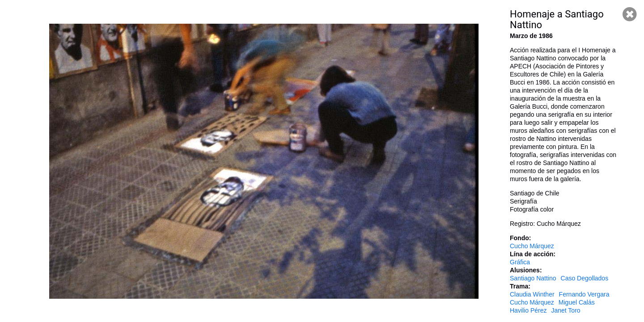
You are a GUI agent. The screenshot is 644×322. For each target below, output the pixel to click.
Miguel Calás (577, 302)
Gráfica (520, 262)
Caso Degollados (585, 278)
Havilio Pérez (528, 310)
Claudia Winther (532, 294)
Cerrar (630, 14)
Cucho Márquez (532, 246)
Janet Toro (566, 310)
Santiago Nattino (533, 278)
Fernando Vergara (584, 294)
